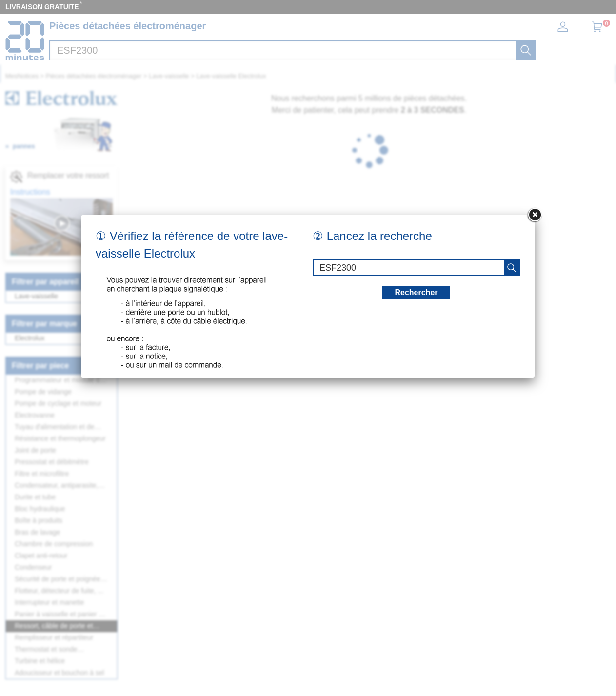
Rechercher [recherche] (416, 292)
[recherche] (512, 268)
